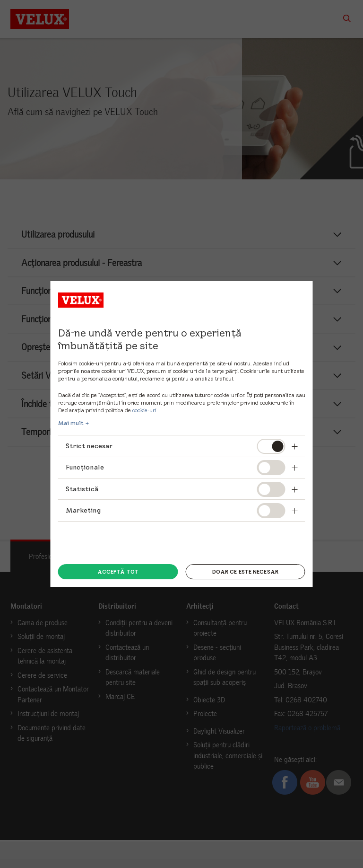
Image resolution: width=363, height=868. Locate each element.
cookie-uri (144, 410)
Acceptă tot (118, 572)
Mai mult (71, 423)
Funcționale (85, 467)
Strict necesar (89, 446)
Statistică (82, 489)
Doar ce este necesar (245, 572)
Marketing (83, 510)
